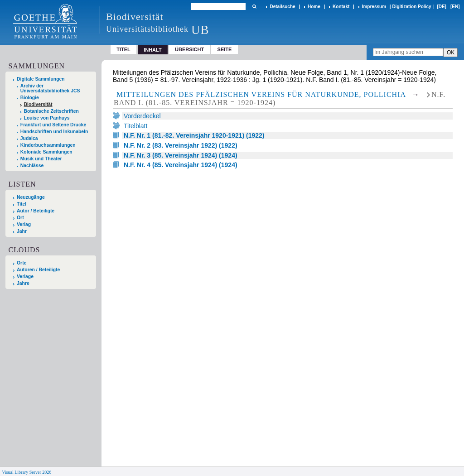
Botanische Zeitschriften (51, 111)
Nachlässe (32, 166)
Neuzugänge (31, 197)
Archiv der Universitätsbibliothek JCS (50, 88)
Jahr (22, 231)
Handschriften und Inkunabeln (54, 132)
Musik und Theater (41, 159)
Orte (22, 263)
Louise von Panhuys (47, 118)
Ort (20, 218)
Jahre (23, 283)
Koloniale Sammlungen (46, 152)
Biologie (30, 98)
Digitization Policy (411, 7)
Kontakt (341, 7)
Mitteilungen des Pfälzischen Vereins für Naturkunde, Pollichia (261, 94)
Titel (123, 49)
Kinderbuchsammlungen (48, 145)
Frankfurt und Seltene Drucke (53, 125)
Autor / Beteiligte (36, 211)
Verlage (25, 276)
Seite (225, 49)
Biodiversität (38, 104)
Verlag (24, 224)
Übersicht (189, 49)
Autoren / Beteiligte (38, 270)
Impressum (374, 7)
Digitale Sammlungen (41, 79)
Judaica (29, 138)
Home (314, 7)
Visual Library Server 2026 (27, 472)
